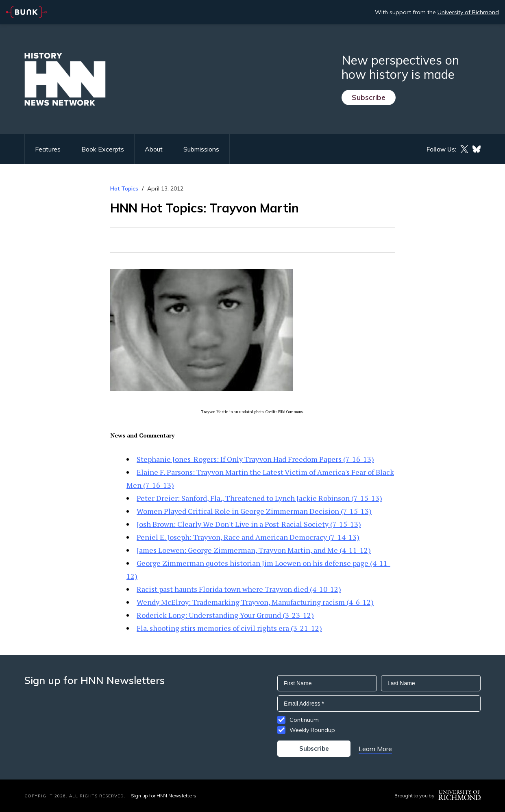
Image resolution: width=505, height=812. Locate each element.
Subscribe (369, 97)
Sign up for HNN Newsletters (164, 796)
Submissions (201, 149)
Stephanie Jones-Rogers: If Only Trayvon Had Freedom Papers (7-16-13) (255, 459)
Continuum (304, 720)
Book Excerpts (103, 149)
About (154, 149)
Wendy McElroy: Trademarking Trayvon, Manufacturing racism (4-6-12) (255, 602)
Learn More (375, 749)
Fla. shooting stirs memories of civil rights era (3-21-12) (229, 628)
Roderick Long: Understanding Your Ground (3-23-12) (225, 615)
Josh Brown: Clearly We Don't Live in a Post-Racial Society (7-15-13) (249, 524)
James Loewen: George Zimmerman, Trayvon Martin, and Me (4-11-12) (254, 550)
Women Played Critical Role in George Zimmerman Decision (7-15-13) (254, 511)
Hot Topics (124, 188)
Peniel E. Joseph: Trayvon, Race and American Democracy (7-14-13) (248, 537)
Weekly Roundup (312, 730)
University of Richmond (468, 12)
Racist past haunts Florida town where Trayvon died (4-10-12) (239, 589)
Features (48, 149)
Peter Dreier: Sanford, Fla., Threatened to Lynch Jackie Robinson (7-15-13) (259, 498)
